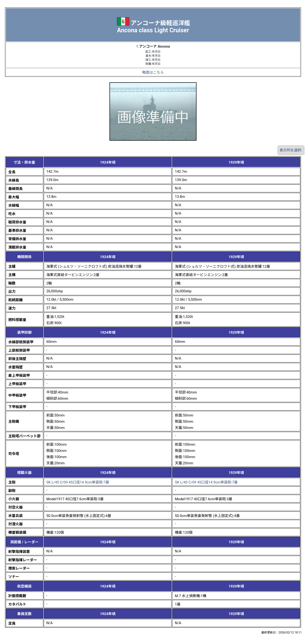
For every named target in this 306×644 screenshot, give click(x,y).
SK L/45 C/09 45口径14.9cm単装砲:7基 (78, 482)
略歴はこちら (153, 72)
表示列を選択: (291, 150)
